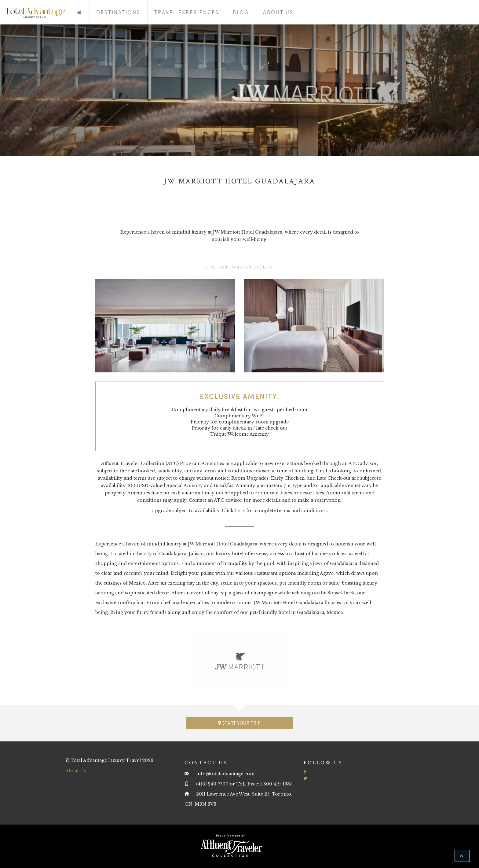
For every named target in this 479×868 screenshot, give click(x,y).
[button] (462, 856)
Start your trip (239, 723)
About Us (278, 12)
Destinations (118, 12)
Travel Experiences (187, 12)
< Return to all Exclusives (239, 267)
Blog (241, 12)
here (240, 511)
